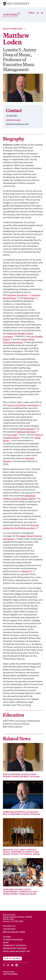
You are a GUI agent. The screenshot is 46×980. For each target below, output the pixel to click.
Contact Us (9, 926)
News (6, 943)
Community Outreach (15, 945)
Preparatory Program (15, 948)
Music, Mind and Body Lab (16, 951)
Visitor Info (9, 929)
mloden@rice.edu (13, 120)
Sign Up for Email (12, 958)
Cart (42, 13)
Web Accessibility (10, 974)
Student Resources (13, 940)
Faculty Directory (13, 29)
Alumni (7, 937)
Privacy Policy (9, 972)
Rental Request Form (14, 932)
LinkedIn (16, 965)
